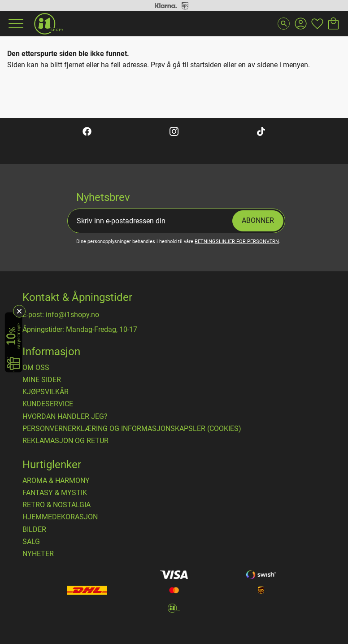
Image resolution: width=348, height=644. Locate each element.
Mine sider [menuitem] (42, 380)
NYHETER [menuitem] (38, 554)
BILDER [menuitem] (34, 530)
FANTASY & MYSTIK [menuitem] (55, 493)
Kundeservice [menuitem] (48, 404)
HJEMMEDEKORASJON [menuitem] (60, 517)
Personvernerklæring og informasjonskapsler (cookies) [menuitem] (132, 429)
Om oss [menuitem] (36, 368)
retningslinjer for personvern (237, 241)
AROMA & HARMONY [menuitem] (56, 481)
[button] (15, 24)
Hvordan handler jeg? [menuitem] (65, 417)
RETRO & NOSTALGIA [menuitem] (57, 505)
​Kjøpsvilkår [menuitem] (46, 392)
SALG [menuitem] (31, 542)
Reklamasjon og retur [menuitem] (65, 441)
